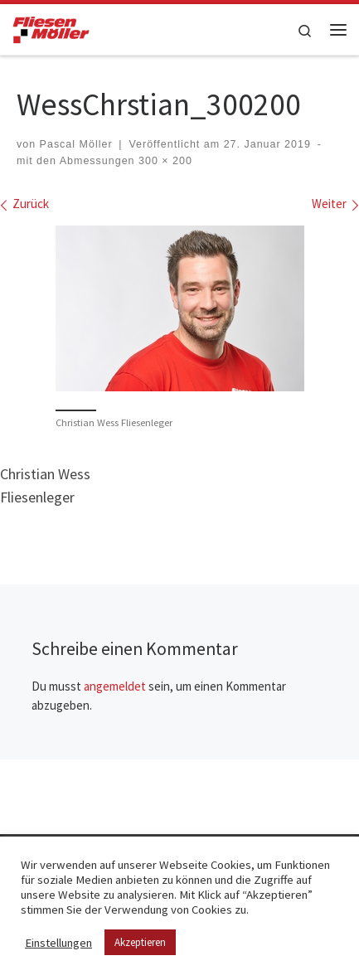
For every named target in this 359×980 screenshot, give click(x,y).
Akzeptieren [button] (140, 942)
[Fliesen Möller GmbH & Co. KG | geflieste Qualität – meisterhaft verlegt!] (51, 27)
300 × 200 (164, 161)
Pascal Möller (76, 144)
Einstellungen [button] (58, 943)
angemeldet (115, 686)
